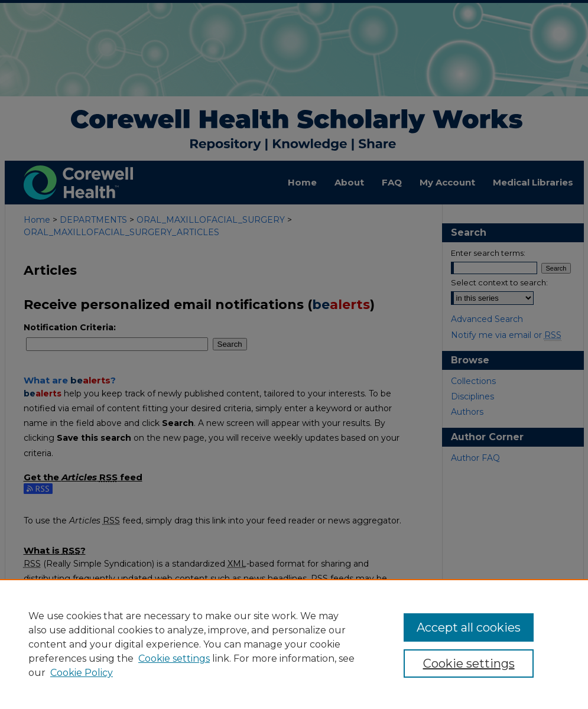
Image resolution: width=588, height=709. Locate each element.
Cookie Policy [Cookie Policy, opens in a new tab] (82, 673)
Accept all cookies (469, 627)
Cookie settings (174, 658)
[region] (294, 644)
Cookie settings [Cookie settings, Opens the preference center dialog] (469, 664)
